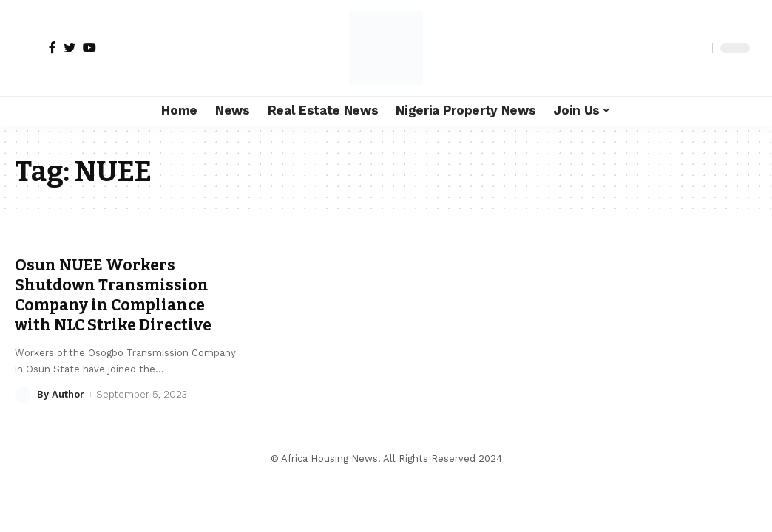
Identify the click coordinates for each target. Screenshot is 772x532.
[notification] (675, 48)
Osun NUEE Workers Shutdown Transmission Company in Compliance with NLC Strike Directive (113, 296)
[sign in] (28, 48)
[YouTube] (89, 47)
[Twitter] (70, 47)
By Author (61, 394)
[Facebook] (53, 47)
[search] (697, 48)
